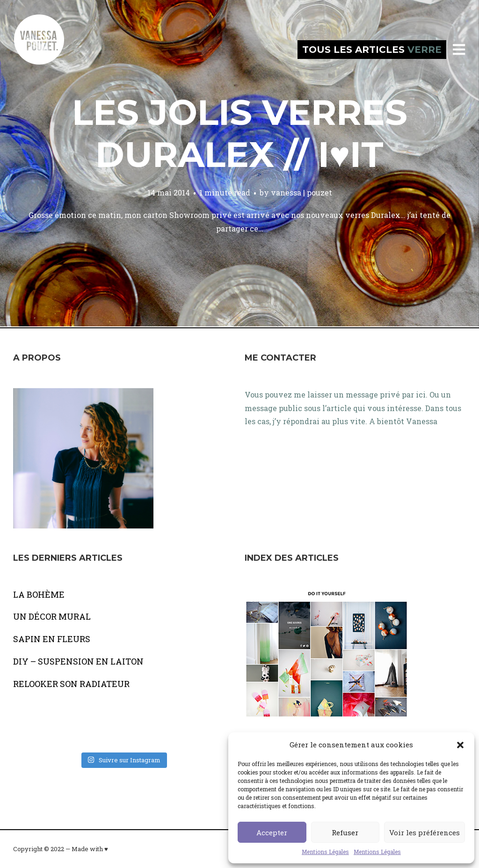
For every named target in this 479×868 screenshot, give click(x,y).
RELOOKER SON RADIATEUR (71, 684)
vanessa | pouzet (301, 192)
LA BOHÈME (39, 594)
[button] (460, 745)
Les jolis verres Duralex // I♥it (240, 133)
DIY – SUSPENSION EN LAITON (78, 661)
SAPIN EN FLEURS (52, 639)
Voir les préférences (425, 832)
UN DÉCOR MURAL (52, 616)
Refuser (345, 832)
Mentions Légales (325, 852)
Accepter (272, 832)
